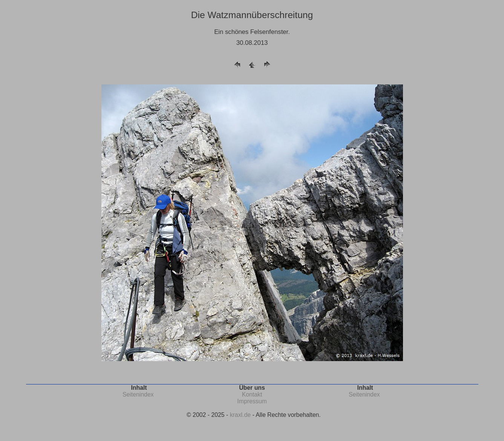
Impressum (252, 401)
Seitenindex (138, 394)
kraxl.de (240, 415)
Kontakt (252, 394)
